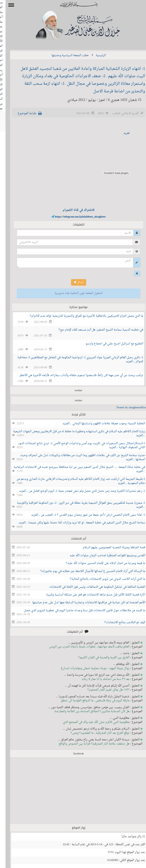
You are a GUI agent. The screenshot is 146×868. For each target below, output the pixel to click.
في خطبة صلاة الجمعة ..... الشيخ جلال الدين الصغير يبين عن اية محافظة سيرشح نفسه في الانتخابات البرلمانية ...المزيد (74, 469)
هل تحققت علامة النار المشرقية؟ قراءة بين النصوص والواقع (89, 744)
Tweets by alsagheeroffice (126, 408)
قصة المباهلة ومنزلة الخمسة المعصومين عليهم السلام (108, 548)
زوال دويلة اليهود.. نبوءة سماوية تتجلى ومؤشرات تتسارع (90, 668)
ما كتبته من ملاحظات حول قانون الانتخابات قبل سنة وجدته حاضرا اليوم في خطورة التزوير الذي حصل (79, 611)
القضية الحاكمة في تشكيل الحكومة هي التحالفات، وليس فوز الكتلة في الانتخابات (92, 587)
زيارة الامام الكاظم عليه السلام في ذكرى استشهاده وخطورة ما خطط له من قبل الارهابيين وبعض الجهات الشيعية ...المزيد (74, 434)
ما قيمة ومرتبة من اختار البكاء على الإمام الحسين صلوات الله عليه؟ (100, 563)
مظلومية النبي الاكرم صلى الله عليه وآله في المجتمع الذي (91, 722)
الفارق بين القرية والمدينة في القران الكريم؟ (98, 658)
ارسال (73, 282)
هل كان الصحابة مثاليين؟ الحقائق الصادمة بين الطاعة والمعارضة (86, 711)
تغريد (121, 133)
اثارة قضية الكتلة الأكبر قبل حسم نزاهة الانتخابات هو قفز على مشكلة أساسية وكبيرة (90, 595)
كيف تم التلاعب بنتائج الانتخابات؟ (119, 623)
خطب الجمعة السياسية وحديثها (65, 55)
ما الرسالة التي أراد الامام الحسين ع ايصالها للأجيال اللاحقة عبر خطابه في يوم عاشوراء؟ (87, 571)
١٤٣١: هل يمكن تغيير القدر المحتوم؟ (103, 690)
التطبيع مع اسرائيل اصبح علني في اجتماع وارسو (109, 344)
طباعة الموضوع (21, 114)
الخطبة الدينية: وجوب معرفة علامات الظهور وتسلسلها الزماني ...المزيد (98, 424)
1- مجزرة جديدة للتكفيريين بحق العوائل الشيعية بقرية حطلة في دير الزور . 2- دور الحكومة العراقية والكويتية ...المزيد (75, 505)
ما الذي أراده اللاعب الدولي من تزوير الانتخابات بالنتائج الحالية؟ (102, 579)
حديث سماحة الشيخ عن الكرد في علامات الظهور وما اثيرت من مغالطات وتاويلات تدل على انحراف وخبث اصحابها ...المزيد (77, 457)
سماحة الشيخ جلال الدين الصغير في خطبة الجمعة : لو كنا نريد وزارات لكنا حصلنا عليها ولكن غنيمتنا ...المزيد (76, 523)
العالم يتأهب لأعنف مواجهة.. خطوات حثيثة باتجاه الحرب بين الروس (84, 647)
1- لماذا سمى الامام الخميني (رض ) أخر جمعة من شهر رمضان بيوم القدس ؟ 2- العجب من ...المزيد (83, 515)
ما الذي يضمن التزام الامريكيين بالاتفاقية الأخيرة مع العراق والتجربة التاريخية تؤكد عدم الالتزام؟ (81, 316)
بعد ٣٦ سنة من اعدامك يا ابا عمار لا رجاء (100, 679)
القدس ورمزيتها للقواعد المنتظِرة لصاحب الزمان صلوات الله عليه (102, 556)
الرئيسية (95, 55)
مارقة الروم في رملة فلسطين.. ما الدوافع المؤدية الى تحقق (90, 701)
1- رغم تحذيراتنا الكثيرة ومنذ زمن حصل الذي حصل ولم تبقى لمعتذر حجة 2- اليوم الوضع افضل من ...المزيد (77, 491)
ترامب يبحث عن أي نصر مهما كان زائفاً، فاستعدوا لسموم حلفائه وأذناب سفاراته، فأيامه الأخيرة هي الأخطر (76, 375)
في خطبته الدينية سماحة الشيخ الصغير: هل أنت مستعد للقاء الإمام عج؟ (95, 330)
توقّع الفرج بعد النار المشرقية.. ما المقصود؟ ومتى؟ (94, 733)
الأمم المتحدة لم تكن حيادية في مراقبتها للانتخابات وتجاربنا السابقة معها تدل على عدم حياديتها (83, 603)
